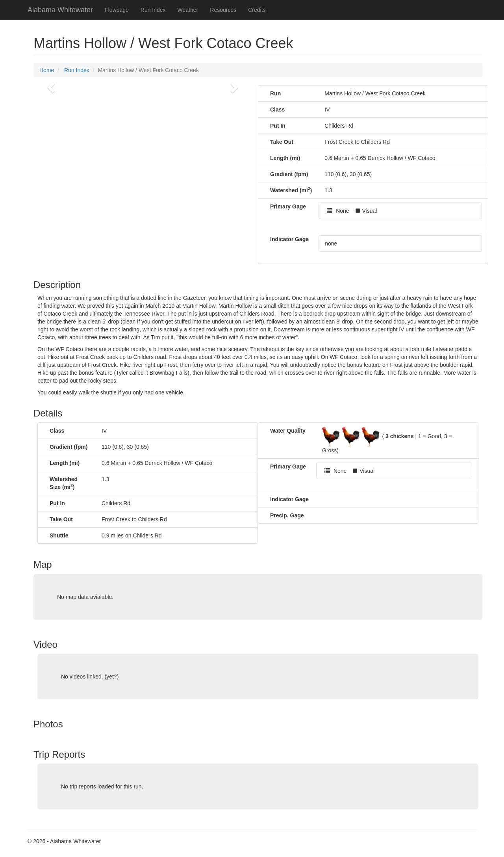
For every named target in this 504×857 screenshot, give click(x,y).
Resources (223, 10)
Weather (188, 10)
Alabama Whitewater (60, 10)
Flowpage (117, 10)
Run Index (153, 10)
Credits (257, 10)
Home (47, 70)
